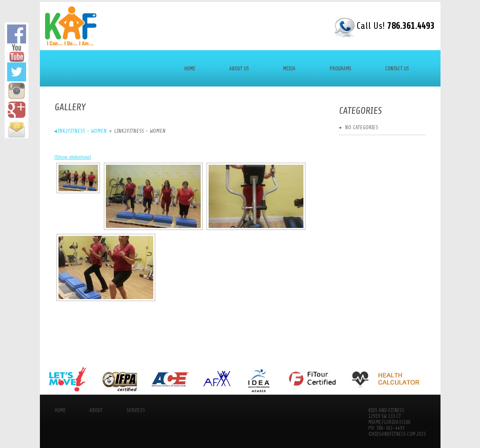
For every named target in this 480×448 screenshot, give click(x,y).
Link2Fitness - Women (81, 131)
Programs (340, 69)
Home (190, 69)
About (96, 410)
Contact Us (397, 69)
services (136, 410)
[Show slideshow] (73, 157)
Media (289, 69)
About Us (239, 69)
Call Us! (395, 26)
